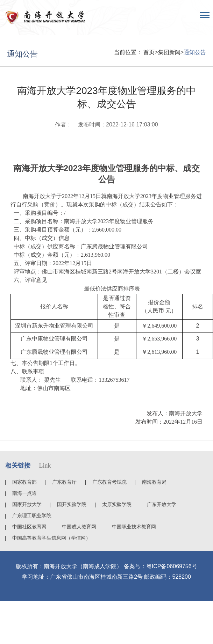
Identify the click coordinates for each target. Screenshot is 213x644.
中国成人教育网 (79, 527)
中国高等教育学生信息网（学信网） (51, 538)
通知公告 (195, 52)
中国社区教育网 (29, 527)
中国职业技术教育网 (134, 527)
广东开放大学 (162, 504)
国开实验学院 (72, 504)
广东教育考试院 (109, 482)
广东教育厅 (64, 482)
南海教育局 (154, 482)
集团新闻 (169, 52)
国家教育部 (24, 482)
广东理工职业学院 (32, 515)
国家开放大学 (27, 504)
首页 (149, 52)
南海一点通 (24, 493)
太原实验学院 (117, 504)
